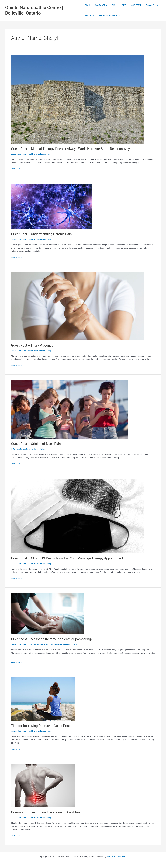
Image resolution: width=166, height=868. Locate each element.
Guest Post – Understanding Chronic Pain (42, 234)
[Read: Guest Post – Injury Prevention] (77, 306)
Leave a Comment (19, 154)
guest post (49, 644)
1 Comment (16, 449)
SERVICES (89, 16)
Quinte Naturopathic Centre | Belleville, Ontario (34, 10)
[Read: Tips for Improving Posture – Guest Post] (43, 699)
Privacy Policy (145, 5)
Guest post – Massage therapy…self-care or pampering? (53, 639)
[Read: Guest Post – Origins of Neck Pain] (69, 409)
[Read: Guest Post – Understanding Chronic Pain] (52, 206)
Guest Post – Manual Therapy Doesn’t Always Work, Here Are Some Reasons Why (72, 149)
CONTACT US (100, 5)
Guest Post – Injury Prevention (34, 345)
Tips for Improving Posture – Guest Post (41, 726)
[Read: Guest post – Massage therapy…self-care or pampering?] (47, 614)
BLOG (88, 5)
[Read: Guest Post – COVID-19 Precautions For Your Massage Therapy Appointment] (77, 516)
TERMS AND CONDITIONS (109, 16)
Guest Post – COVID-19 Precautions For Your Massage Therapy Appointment (68, 558)
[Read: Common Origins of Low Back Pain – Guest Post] (43, 785)
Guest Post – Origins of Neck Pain (36, 444)
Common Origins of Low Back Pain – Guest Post (47, 812)
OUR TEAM (131, 5)
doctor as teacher (36, 644)
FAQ (111, 5)
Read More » (16, 169)
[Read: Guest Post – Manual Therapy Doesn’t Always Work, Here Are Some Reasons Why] (77, 99)
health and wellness (37, 154)
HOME (120, 5)
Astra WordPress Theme (117, 857)
